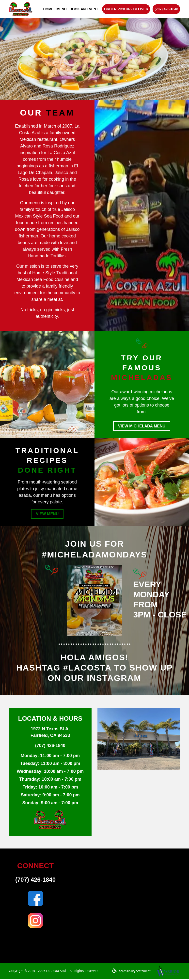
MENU (61, 9)
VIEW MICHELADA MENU (142, 426)
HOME (48, 9)
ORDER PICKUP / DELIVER (126, 9)
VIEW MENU (47, 515)
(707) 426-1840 (166, 9)
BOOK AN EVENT (84, 9)
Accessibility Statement (131, 972)
